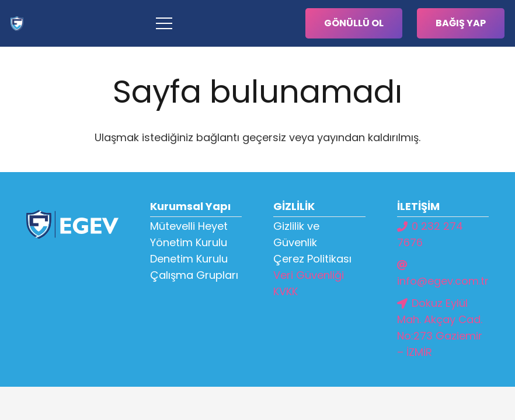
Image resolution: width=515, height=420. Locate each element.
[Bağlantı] (17, 24)
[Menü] (164, 23)
